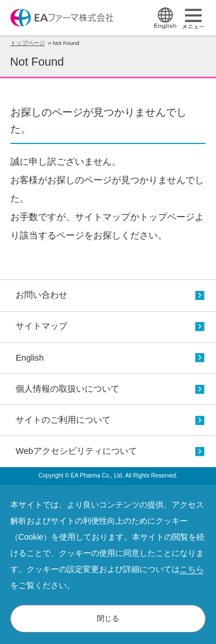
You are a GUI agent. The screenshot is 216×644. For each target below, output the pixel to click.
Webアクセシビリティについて (76, 451)
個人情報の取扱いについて (67, 389)
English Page (165, 18)
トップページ (28, 43)
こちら (192, 569)
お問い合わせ (41, 295)
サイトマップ (41, 326)
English (30, 358)
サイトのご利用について (63, 420)
